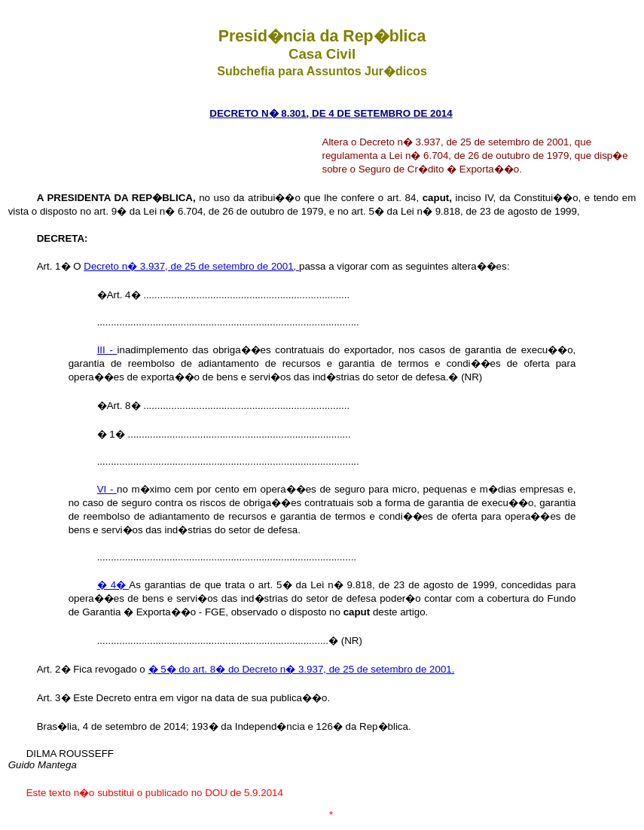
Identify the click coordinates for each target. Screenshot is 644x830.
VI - (107, 489)
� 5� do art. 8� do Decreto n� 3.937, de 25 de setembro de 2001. (302, 669)
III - (107, 350)
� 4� (113, 585)
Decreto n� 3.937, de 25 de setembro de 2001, (191, 266)
